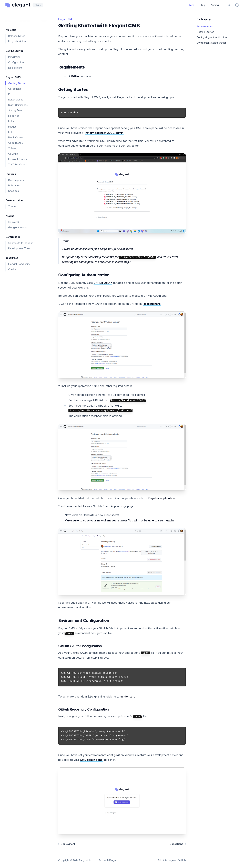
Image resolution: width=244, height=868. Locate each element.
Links (11, 121)
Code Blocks (16, 143)
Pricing (215, 5)
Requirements (205, 26)
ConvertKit (14, 222)
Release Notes (17, 36)
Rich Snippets (16, 180)
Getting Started (17, 83)
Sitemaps (14, 191)
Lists (11, 132)
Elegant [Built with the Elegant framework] (114, 860)
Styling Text (15, 110)
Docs (191, 5)
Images (12, 127)
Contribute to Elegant (21, 243)
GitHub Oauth (103, 283)
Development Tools (19, 248)
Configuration (16, 62)
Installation (14, 57)
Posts (11, 94)
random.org (128, 696)
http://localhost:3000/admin (104, 133)
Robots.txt (14, 185)
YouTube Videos (18, 164)
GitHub (76, 76)
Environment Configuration (212, 43)
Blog (202, 5)
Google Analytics (18, 227)
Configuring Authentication (212, 37)
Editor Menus (16, 100)
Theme (12, 206)
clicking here (152, 304)
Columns (13, 154)
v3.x (38, 5)
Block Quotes (16, 137)
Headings (14, 116)
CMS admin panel (92, 760)
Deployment (15, 68)
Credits (12, 269)
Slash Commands (18, 105)
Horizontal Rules (18, 159)
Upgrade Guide (17, 41)
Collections (15, 89)
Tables (12, 148)
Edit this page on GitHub (172, 860)
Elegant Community (19, 264)
